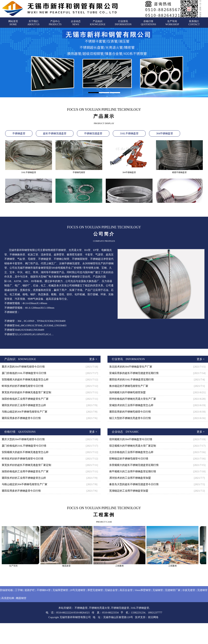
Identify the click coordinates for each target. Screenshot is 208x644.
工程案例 (122, 566)
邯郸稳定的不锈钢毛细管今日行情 (129, 459)
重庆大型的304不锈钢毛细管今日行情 (23, 367)
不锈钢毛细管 (79, 173)
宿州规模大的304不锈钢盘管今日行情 (131, 439)
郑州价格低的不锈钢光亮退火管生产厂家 (133, 399)
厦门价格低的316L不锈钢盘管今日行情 (24, 373)
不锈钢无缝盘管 (93, 133)
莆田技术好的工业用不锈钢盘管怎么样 (24, 405)
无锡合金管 (111, 590)
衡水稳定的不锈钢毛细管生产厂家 (129, 386)
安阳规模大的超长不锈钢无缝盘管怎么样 (25, 380)
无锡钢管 (158, 590)
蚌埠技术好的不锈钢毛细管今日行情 (23, 386)
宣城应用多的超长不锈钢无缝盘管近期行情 (134, 373)
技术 (138, 617)
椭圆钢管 (21, 598)
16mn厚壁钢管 (142, 590)
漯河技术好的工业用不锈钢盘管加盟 (130, 478)
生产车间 (16, 566)
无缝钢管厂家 (173, 590)
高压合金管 (126, 590)
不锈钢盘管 (19, 133)
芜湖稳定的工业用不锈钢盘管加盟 (129, 491)
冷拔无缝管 (189, 590)
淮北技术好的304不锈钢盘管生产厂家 (131, 367)
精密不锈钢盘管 (179, 173)
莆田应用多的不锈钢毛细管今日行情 (130, 412)
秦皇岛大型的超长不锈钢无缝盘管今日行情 (134, 484)
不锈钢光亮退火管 (99, 608)
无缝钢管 (202, 590)
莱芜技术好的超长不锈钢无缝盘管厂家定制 (26, 392)
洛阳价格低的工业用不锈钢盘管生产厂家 (25, 399)
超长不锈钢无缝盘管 (55, 133)
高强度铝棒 (8, 598)
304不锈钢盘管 (165, 133)
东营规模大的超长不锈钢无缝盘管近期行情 (134, 465)
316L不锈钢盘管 (129, 133)
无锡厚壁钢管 (60, 590)
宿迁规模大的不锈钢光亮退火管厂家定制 (133, 446)
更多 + (93, 359)
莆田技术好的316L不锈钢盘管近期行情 (131, 380)
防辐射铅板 (6, 590)
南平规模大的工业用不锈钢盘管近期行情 (133, 471)
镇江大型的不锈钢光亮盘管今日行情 (130, 418)
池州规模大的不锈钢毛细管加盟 (127, 392)
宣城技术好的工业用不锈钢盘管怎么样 (131, 405)
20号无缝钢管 (78, 590)
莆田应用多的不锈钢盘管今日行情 (21, 418)
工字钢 (19, 590)
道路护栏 (30, 590)
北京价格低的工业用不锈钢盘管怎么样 (131, 452)
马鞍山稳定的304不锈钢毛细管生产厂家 (25, 412)
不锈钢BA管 (44, 590)
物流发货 (69, 566)
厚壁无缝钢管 (95, 590)
